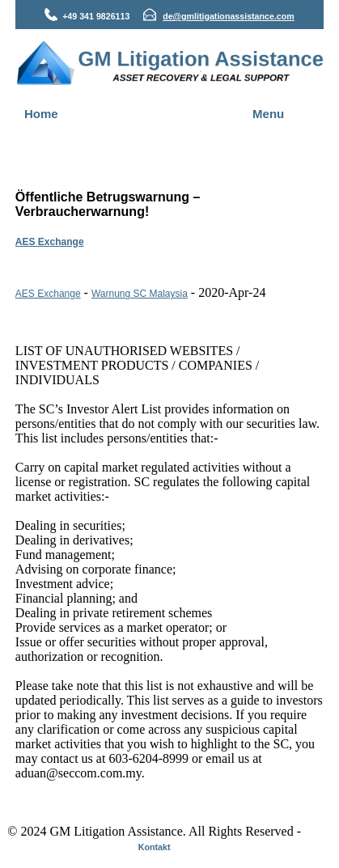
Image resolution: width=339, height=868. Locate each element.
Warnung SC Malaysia (140, 294)
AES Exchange (50, 242)
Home (41, 114)
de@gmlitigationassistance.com (229, 16)
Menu (268, 114)
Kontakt (155, 847)
